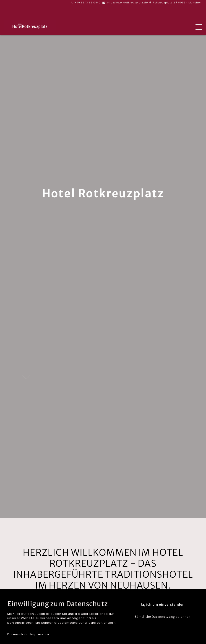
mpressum (40, 634)
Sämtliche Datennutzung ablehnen (163, 617)
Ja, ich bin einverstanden (163, 605)
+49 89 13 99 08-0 (88, 3)
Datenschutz (18, 634)
